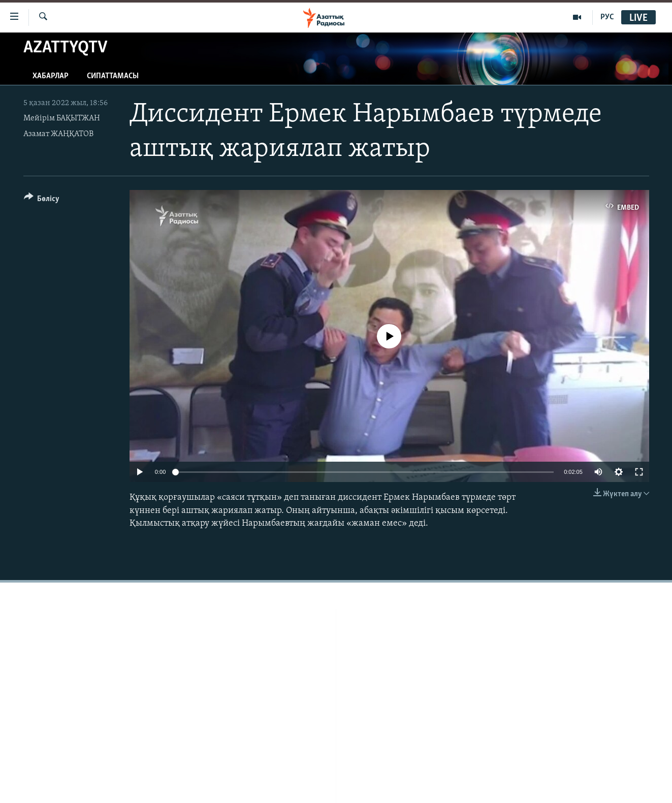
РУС (607, 17)
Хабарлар (51, 76)
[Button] (42, 200)
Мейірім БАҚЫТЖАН (62, 118)
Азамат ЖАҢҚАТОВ (58, 134)
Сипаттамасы (113, 76)
